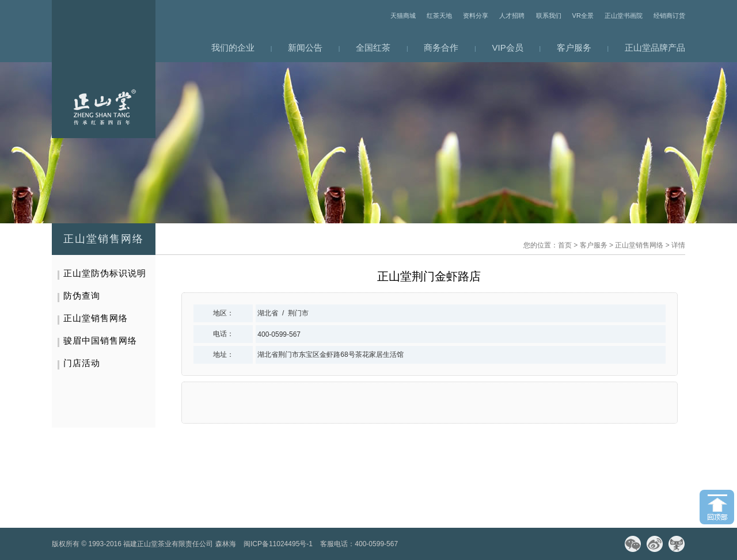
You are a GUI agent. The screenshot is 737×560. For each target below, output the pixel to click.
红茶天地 (439, 16)
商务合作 (441, 47)
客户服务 (574, 47)
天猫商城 (403, 16)
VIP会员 (508, 47)
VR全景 (583, 16)
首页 (565, 245)
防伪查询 (82, 296)
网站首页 (104, 69)
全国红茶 (373, 47)
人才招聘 (512, 16)
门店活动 (82, 363)
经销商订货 (669, 16)
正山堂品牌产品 (655, 47)
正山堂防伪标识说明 (105, 273)
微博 (655, 544)
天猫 (677, 544)
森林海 (226, 544)
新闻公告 (305, 47)
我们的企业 (233, 47)
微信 (633, 544)
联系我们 (549, 16)
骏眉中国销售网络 (100, 340)
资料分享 (476, 16)
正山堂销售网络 (639, 245)
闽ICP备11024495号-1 (278, 544)
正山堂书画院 (624, 16)
